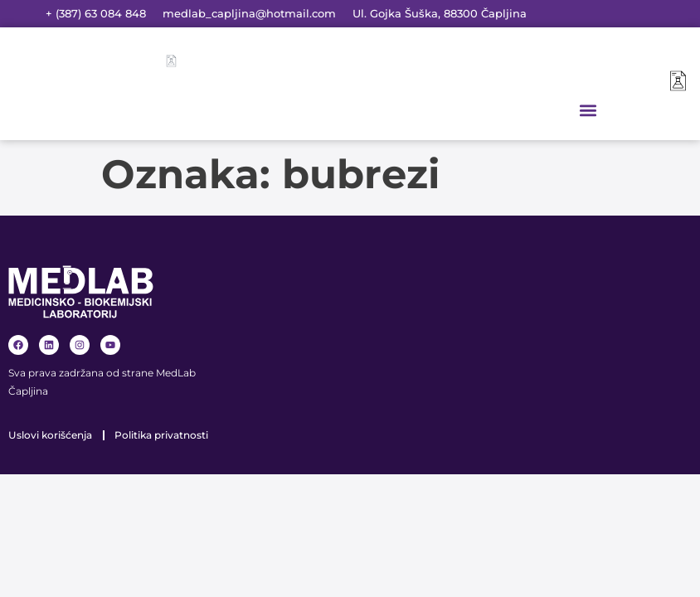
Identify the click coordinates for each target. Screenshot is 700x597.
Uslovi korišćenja (50, 435)
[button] (588, 110)
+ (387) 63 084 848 (96, 13)
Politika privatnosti (161, 435)
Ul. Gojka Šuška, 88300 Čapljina (440, 13)
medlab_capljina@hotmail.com (249, 13)
